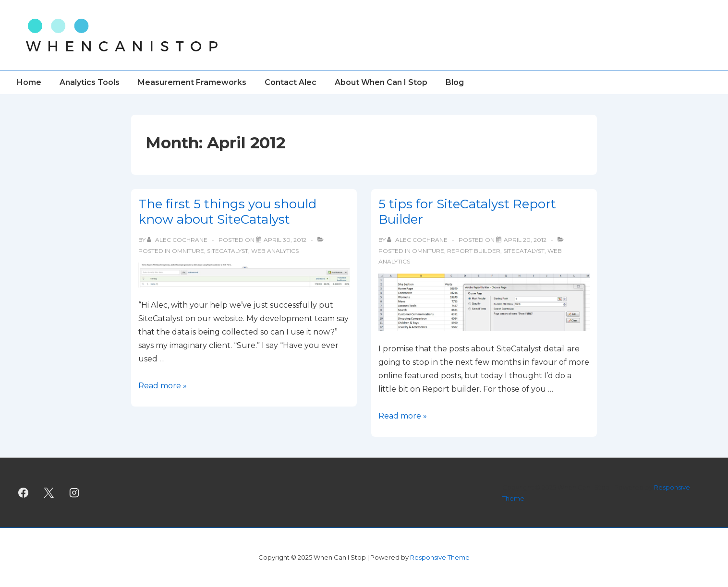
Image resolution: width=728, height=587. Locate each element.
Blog (455, 82)
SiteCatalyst (228, 251)
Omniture (188, 251)
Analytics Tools (90, 82)
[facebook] (24, 493)
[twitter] (49, 493)
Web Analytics (275, 251)
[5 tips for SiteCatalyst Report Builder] (525, 240)
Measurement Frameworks (192, 82)
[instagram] (74, 493)
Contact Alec (291, 82)
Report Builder (474, 251)
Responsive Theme (440, 557)
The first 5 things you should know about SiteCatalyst (227, 212)
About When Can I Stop (381, 82)
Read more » (163, 386)
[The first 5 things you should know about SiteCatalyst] (285, 240)
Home (29, 82)
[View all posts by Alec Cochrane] (178, 240)
